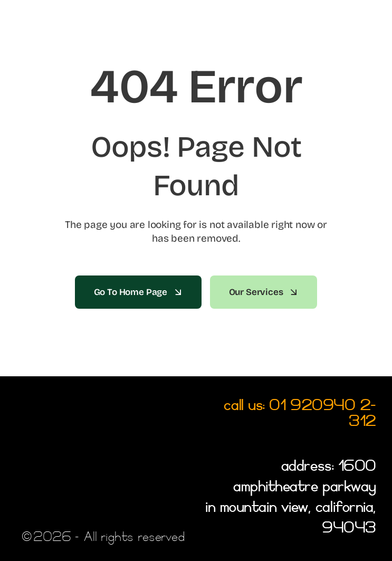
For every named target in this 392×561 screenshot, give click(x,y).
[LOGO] (48, 29)
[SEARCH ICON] (369, 35)
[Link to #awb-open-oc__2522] (23, 16)
